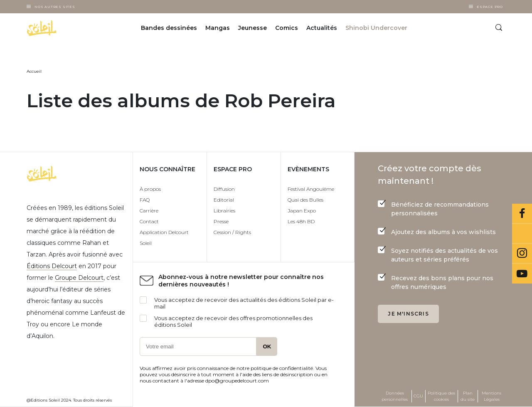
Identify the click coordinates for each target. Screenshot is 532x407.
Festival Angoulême (311, 189)
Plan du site (468, 396)
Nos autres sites (55, 7)
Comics (287, 28)
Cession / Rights (232, 232)
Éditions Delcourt (52, 266)
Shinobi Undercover (376, 28)
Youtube (522, 274)
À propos (150, 189)
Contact (149, 221)
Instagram (522, 254)
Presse (221, 221)
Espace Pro (490, 7)
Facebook (522, 214)
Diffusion (224, 189)
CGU (418, 396)
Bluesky (522, 234)
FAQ (145, 200)
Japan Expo (302, 211)
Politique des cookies (441, 396)
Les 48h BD (301, 221)
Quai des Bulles (305, 200)
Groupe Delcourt (79, 278)
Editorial (224, 200)
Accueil (34, 71)
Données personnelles (395, 396)
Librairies (224, 211)
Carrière (149, 211)
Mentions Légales (491, 396)
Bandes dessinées (169, 28)
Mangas (218, 28)
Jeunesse (252, 28)
